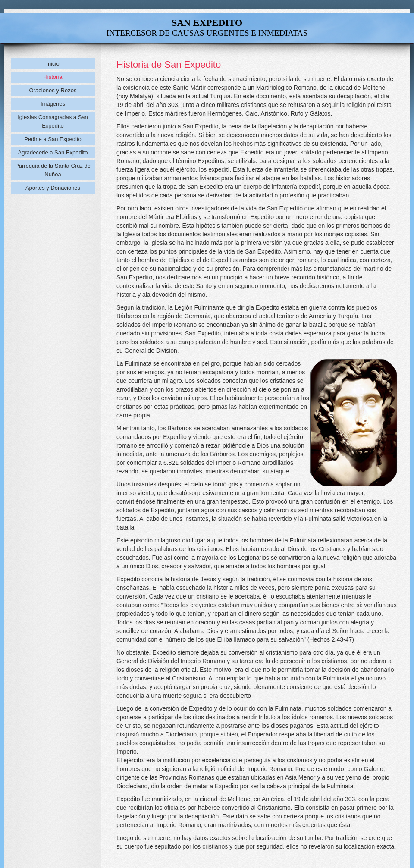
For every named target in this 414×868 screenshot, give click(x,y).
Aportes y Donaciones (53, 188)
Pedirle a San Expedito (53, 139)
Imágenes (53, 104)
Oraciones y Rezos (53, 90)
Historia (53, 77)
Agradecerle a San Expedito (53, 152)
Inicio (53, 64)
